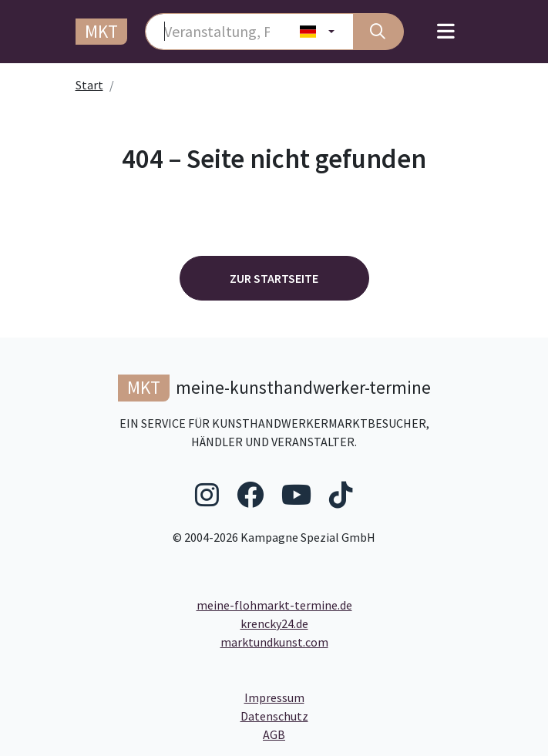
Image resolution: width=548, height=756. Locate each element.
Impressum (333, 697)
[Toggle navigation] (446, 32)
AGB (401, 734)
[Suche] (378, 32)
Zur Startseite (274, 278)
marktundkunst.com (274, 642)
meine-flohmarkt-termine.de (274, 605)
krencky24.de (274, 623)
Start (89, 85)
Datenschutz (336, 715)
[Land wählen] (317, 32)
